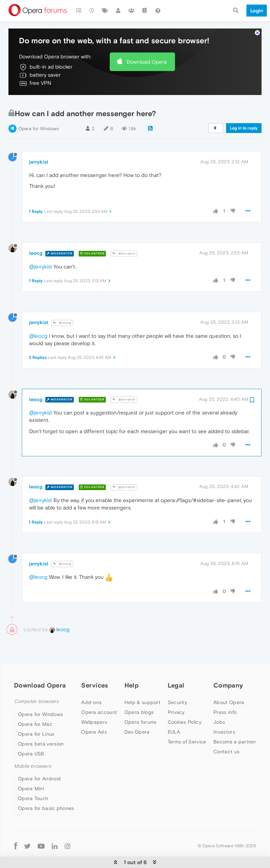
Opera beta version (41, 722)
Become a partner (235, 720)
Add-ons (91, 681)
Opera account (99, 691)
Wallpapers (94, 701)
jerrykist (39, 140)
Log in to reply (244, 107)
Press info (225, 691)
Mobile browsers (33, 745)
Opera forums (141, 701)
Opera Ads (94, 710)
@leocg (62, 301)
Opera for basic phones (46, 787)
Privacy (176, 691)
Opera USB (31, 732)
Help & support (142, 681)
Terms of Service (187, 720)
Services (95, 664)
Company (228, 664)
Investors (224, 710)
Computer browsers (36, 680)
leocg (36, 232)
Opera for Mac (35, 703)
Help (131, 664)
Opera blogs (139, 691)
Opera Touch (33, 777)
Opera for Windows (38, 107)
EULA (174, 710)
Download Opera (147, 40)
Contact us (226, 730)
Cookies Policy (185, 701)
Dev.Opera (137, 710)
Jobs (219, 701)
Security (177, 681)
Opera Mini (31, 767)
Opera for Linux (36, 712)
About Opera (229, 681)
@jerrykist (124, 232)
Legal (176, 664)
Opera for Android (39, 757)
